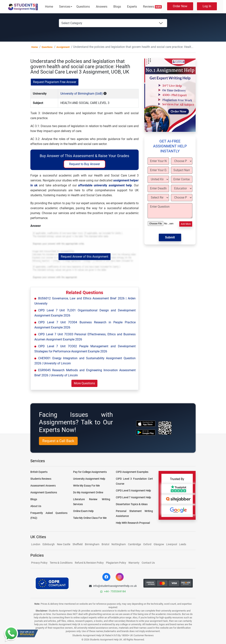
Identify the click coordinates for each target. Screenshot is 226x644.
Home (49, 7)
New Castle (64, 544)
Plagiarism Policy (116, 563)
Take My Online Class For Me (90, 518)
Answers (102, 7)
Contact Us (148, 563)
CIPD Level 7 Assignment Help (133, 497)
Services (65, 7)
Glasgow (159, 544)
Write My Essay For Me (86, 486)
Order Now (180, 6)
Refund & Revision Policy (89, 563)
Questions (83, 7)
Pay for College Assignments (90, 472)
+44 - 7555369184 (113, 591)
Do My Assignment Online (88, 492)
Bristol (105, 544)
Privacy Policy (39, 563)
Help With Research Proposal (133, 523)
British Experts (39, 472)
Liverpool (172, 544)
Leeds (183, 544)
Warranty (134, 563)
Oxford (147, 544)
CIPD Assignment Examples (132, 472)
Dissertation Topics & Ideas (132, 504)
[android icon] (146, 432)
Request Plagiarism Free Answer (55, 82)
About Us (36, 506)
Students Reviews (41, 479)
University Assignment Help (89, 479)
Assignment (63, 47)
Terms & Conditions (61, 563)
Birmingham (92, 544)
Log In (207, 6)
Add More (186, 224)
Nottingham (119, 544)
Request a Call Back (58, 441)
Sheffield (78, 544)
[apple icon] (146, 424)
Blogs (117, 7)
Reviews (153, 7)
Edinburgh (49, 544)
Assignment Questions (44, 492)
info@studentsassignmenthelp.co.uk (113, 586)
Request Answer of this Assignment (85, 257)
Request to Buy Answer (85, 164)
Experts (132, 7)
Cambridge (134, 544)
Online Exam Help (83, 511)
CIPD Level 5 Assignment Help (133, 491)
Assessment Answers (43, 486)
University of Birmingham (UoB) (82, 94)
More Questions (84, 383)
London (36, 544)
